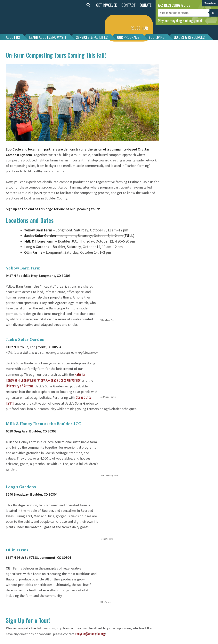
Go (214, 13)
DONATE (146, 5)
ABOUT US (13, 37)
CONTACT (129, 5)
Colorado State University (63, 380)
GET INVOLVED (107, 5)
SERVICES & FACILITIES (92, 37)
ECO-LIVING (157, 37)
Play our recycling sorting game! (180, 20)
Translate (210, 3)
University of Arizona (20, 386)
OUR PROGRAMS (128, 37)
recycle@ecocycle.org (90, 634)
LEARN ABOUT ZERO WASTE (48, 37)
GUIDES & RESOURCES (189, 37)
